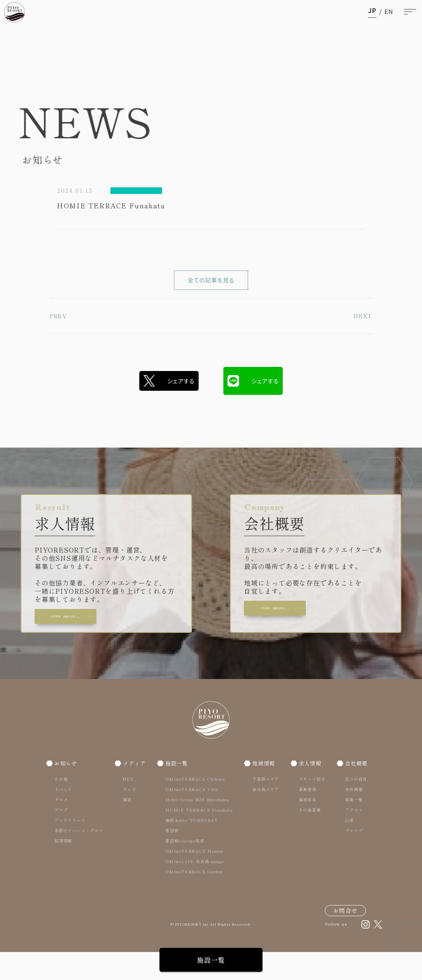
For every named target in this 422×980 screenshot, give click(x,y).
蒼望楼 (173, 858)
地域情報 (265, 790)
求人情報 (310, 790)
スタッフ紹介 (310, 806)
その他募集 (308, 837)
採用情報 (63, 868)
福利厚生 (306, 827)
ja (372, 11)
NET (127, 806)
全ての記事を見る (211, 292)
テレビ (128, 817)
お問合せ (345, 938)
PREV (60, 341)
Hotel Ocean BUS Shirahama (198, 827)
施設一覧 (211, 960)
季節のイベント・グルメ (79, 858)
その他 (61, 806)
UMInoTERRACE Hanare (195, 878)
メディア (135, 790)
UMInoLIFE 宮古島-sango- (196, 889)
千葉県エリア (265, 806)
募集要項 (306, 817)
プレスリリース (70, 848)
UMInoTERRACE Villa (192, 817)
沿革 (346, 848)
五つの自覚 (353, 806)
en (389, 11)
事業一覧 (350, 827)
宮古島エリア (265, 817)
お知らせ (67, 790)
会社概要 (355, 790)
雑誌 (126, 827)
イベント (63, 817)
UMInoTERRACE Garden (195, 899)
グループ (350, 858)
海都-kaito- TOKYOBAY (192, 848)
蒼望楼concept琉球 (186, 868)
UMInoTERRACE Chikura (196, 806)
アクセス (350, 837)
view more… (76, 637)
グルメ (61, 827)
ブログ (61, 837)
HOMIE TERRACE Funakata (200, 837)
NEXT (361, 341)
